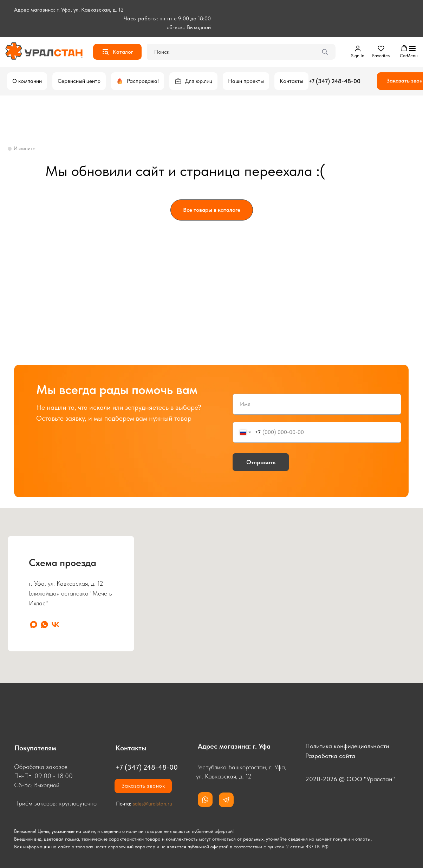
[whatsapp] (44, 624)
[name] (317, 404)
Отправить (261, 462)
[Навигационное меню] (412, 52)
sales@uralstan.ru (152, 804)
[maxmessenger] (34, 624)
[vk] (55, 624)
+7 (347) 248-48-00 (334, 81)
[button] (358, 52)
